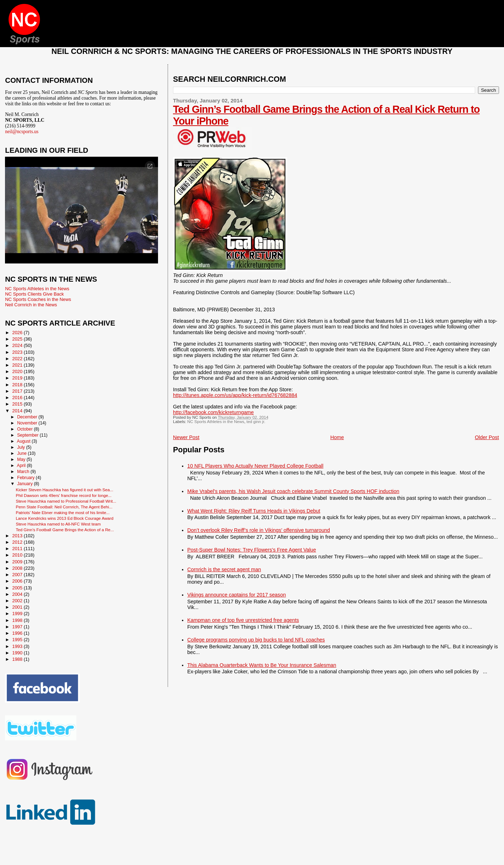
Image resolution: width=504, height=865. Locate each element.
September (28, 435)
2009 (18, 562)
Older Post (487, 437)
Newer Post (186, 437)
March (24, 472)
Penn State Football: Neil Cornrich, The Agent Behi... (64, 507)
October (26, 429)
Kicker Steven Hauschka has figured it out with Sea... (64, 490)
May (22, 459)
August (24, 441)
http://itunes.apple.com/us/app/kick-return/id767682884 (235, 395)
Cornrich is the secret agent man (224, 569)
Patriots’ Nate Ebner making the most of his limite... (63, 512)
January (26, 484)
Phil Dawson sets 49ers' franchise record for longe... (63, 495)
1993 (18, 646)
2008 (18, 568)
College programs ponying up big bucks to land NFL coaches (256, 640)
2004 (18, 594)
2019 (18, 378)
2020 (18, 371)
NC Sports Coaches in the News (38, 299)
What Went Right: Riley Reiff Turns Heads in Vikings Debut (254, 511)
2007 (18, 575)
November (28, 423)
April (22, 466)
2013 (18, 536)
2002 (18, 601)
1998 (18, 620)
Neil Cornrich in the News (31, 305)
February (26, 478)
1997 (18, 627)
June (22, 453)
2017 (18, 391)
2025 (18, 339)
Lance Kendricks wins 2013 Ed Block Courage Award (65, 518)
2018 (18, 385)
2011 (18, 549)
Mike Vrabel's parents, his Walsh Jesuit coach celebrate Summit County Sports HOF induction (293, 491)
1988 (18, 659)
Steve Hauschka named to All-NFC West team (58, 524)
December (28, 417)
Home (337, 437)
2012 (18, 542)
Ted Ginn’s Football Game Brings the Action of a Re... (65, 530)
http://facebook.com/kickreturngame (213, 412)
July (22, 447)
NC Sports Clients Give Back (34, 294)
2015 (18, 404)
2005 (18, 588)
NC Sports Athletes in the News (216, 422)
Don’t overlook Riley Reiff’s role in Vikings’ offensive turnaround (259, 530)
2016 (18, 398)
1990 (18, 653)
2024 (18, 345)
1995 (18, 640)
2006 (18, 581)
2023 (18, 352)
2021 (18, 365)
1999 (18, 613)
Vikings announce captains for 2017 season (236, 595)
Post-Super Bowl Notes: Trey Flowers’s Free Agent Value (252, 550)
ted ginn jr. (256, 422)
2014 (18, 411)
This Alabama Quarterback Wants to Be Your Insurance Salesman (262, 665)
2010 (18, 555)
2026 (18, 333)
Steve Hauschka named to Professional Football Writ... (66, 501)
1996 (18, 633)
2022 (18, 359)
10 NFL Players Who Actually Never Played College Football (255, 466)
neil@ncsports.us (22, 132)
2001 (18, 607)
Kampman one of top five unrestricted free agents (243, 620)
